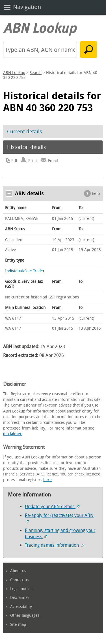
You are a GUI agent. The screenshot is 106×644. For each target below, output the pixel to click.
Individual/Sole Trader (25, 271)
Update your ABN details (52, 507)
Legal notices (22, 589)
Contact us (19, 580)
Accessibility (21, 607)
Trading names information (54, 545)
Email (53, 161)
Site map (18, 625)
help (96, 194)
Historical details (26, 147)
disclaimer (12, 434)
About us (18, 571)
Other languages (25, 615)
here (47, 480)
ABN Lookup (14, 73)
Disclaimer (20, 598)
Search (36, 73)
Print (33, 161)
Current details (24, 132)
